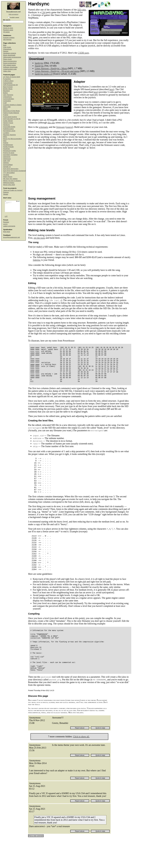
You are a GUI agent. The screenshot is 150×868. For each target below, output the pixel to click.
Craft (5, 103)
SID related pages (9, 65)
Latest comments (9, 226)
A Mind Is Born (8, 81)
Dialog (5, 109)
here (111, 89)
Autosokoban (8, 83)
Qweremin (7, 157)
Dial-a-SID (7, 107)
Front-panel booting (10, 117)
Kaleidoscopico (8, 129)
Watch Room (8, 177)
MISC (5, 137)
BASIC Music (8, 89)
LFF (6, 216)
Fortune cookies (9, 38)
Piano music (7, 59)
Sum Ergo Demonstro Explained (14, 171)
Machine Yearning (9, 135)
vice (65, 32)
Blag (5, 45)
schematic (44, 127)
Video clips (7, 71)
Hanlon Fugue (8, 123)
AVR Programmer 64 (10, 85)
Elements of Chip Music (11, 111)
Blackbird (6, 91)
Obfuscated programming (12, 57)
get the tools (39, 238)
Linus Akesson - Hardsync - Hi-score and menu (57, 71)
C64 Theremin (8, 95)
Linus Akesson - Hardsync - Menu (51, 68)
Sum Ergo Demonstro (11, 169)
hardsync (39, 63)
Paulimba (6, 149)
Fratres (6, 115)
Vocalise (6, 175)
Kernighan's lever (9, 131)
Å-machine (7, 79)
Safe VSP (7, 161)
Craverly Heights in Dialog (12, 105)
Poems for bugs (9, 153)
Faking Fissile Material (11, 113)
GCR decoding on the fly (12, 119)
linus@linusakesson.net (11, 237)
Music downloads (9, 55)
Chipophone (7, 49)
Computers (7, 101)
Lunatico (6, 133)
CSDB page (83, 53)
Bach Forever (8, 87)
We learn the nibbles (10, 179)
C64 (43, 12)
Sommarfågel (8, 165)
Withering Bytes (9, 183)
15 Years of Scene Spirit (12, 77)
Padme (6, 143)
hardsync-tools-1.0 (44, 74)
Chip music (7, 47)
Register (6, 222)
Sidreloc (6, 163)
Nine (5, 141)
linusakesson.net (13, 12)
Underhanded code (10, 69)
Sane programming (10, 61)
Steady (6, 194)
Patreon (6, 192)
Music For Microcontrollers (12, 139)
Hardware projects (10, 53)
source (69, 127)
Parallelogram (8, 145)
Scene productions (10, 63)
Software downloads (10, 67)
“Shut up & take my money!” (13, 190)
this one (51, 123)
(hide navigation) (13, 14)
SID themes (7, 40)
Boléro (5, 93)
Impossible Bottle (9, 127)
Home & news (8, 28)
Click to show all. (81, 766)
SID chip (82, 10)
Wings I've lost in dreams (12, 181)
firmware (61, 127)
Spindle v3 (7, 167)
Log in (5, 224)
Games (6, 51)
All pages (6, 32)
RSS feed (7, 232)
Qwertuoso (7, 159)
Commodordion (9, 99)
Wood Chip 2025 (9, 185)
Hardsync (7, 125)
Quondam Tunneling (10, 155)
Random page (8, 30)
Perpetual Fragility (10, 151)
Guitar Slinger (8, 121)
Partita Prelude (8, 147)
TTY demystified (9, 173)
